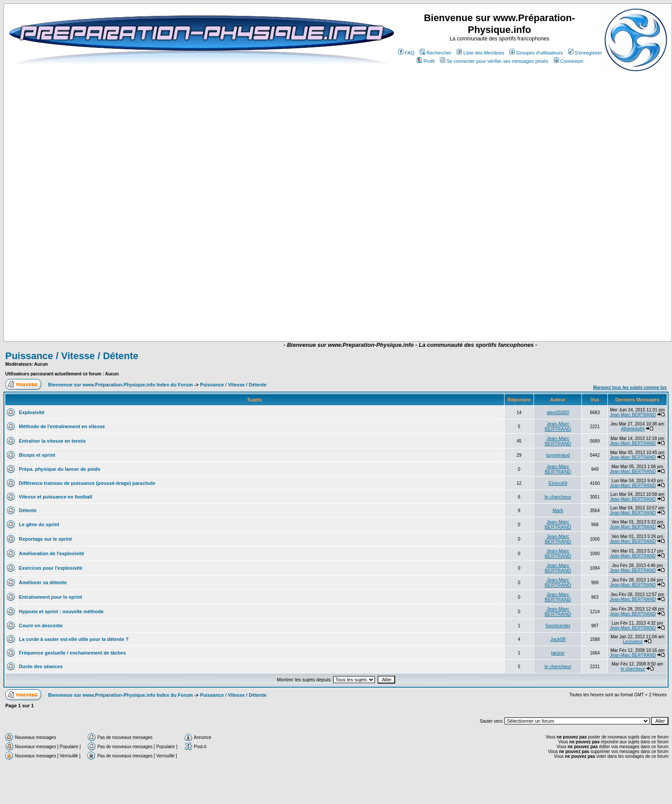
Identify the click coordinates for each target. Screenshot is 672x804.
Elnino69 (558, 483)
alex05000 (558, 412)
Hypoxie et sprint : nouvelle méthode (61, 611)
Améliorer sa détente (43, 582)
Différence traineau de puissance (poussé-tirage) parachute (87, 483)
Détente (28, 510)
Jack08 (558, 639)
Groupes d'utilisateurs (536, 53)
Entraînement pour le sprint (51, 597)
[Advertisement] (297, 315)
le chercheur (558, 497)
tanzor (558, 653)
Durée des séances (41, 666)
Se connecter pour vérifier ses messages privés (494, 61)
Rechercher (436, 53)
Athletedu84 (633, 429)
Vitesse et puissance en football (56, 497)
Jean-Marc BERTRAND (633, 415)
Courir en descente (41, 626)
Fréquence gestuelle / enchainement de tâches (72, 653)
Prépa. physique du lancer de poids (60, 469)
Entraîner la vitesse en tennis (52, 441)
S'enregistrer (585, 53)
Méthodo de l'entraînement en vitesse (62, 426)
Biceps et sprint (37, 455)
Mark (558, 510)
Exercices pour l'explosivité (51, 568)
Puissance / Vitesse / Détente (72, 356)
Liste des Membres (480, 53)
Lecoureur (633, 642)
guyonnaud (558, 455)
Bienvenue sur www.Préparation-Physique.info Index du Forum (120, 385)
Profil (425, 61)
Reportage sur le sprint (45, 539)
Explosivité (32, 412)
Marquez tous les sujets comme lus (630, 387)
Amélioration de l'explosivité (52, 553)
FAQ (406, 53)
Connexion (569, 61)
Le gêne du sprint (39, 524)
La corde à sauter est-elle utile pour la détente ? (74, 639)
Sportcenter (558, 626)
